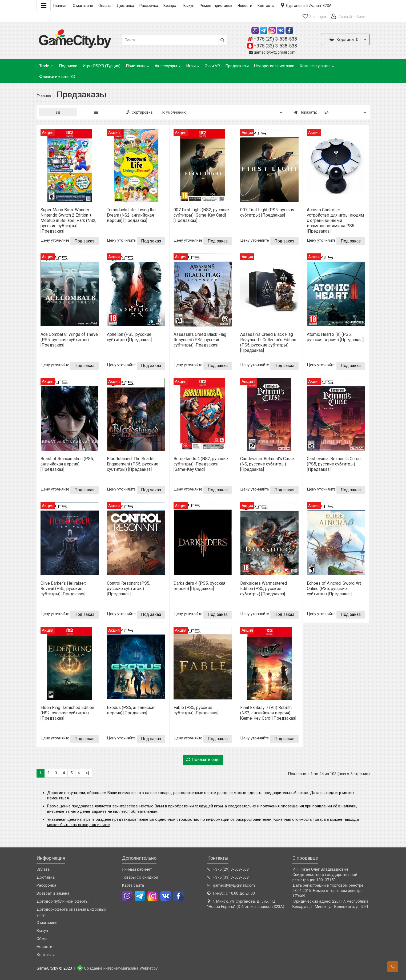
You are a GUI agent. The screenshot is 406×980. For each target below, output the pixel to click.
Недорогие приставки (274, 66)
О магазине (83, 6)
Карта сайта (133, 885)
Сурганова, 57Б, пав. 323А (306, 5)
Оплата (105, 6)
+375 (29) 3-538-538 (275, 39)
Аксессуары (168, 64)
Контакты (266, 6)
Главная (60, 6)
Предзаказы (237, 66)
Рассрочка (149, 6)
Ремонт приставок (216, 6)
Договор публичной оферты (63, 901)
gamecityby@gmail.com (275, 52)
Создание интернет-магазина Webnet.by (121, 968)
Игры (193, 64)
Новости (245, 6)
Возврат (171, 6)
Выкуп (189, 6)
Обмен (43, 939)
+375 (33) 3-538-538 (275, 46)
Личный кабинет (137, 869)
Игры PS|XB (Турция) (102, 66)
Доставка (125, 6)
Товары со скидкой (140, 877)
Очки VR (212, 66)
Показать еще (203, 760)
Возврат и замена (53, 893)
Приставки (138, 64)
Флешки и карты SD (57, 77)
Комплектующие (317, 64)
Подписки (68, 66)
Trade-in (46, 66)
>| (87, 773)
